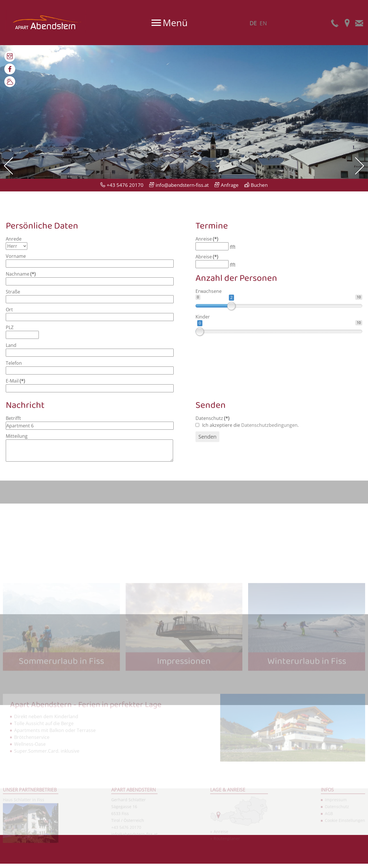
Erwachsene (209, 291)
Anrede (14, 239)
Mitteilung (17, 436)
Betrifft (13, 418)
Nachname (21, 274)
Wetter (10, 82)
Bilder (10, 56)
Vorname (16, 256)
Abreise (207, 257)
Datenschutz (212, 418)
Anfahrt (347, 23)
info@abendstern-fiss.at (182, 185)
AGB (329, 859)
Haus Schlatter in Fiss (24, 845)
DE (253, 23)
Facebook (10, 69)
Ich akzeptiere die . (247, 425)
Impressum (336, 845)
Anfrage (230, 185)
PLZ (10, 327)
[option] (184, 112)
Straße (13, 292)
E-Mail (359, 23)
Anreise (207, 239)
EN (263, 23)
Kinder (203, 317)
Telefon (335, 23)
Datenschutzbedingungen (269, 425)
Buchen (259, 185)
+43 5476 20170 (125, 185)
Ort (9, 310)
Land (11, 345)
